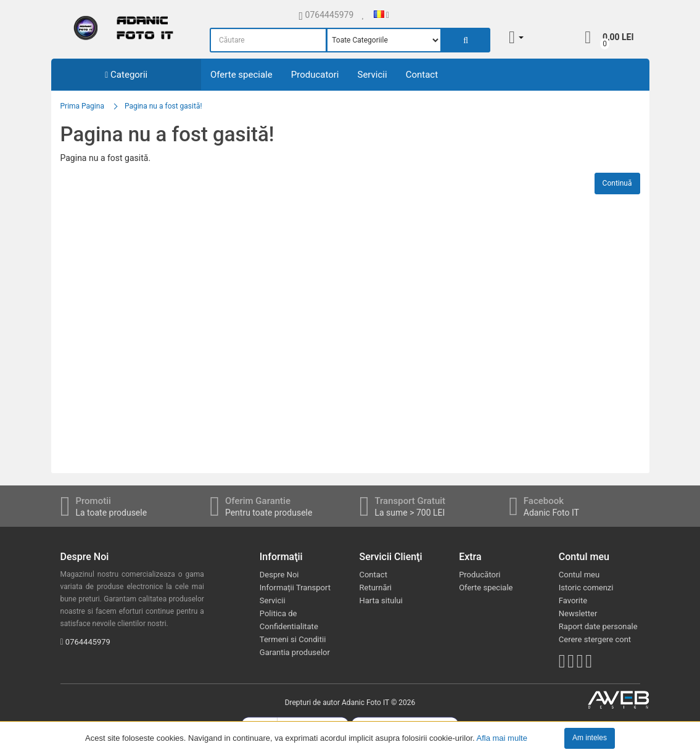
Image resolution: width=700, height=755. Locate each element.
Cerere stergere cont (595, 639)
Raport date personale (598, 626)
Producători (480, 575)
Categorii (126, 75)
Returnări (375, 588)
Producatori (315, 75)
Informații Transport (295, 588)
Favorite (573, 600)
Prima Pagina (82, 106)
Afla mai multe (502, 737)
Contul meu (579, 575)
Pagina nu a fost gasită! (163, 106)
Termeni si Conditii (293, 639)
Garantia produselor (295, 652)
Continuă (617, 183)
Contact (422, 75)
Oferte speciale (241, 75)
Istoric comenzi (586, 588)
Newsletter (578, 613)
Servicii (372, 75)
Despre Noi (279, 575)
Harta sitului (381, 600)
